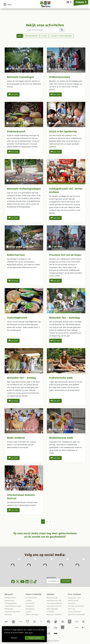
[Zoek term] (43, 30)
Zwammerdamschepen (13, 606)
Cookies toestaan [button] (35, 638)
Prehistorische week (66, 377)
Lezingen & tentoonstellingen (61, 36)
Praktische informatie (12, 612)
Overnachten (30, 603)
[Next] (54, 522)
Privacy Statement (74, 612)
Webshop (8, 614)
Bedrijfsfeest (30, 609)
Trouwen (29, 600)
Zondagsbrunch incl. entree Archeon (66, 191)
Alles (20, 36)
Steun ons (71, 609)
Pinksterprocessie (66, 73)
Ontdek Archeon (10, 598)
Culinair (44, 36)
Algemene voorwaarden (76, 614)
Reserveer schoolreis (54, 614)
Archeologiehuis (10, 603)
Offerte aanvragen (32, 614)
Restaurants (9, 609)
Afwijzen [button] (14, 638)
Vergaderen (30, 606)
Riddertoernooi (24, 255)
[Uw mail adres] (54, 581)
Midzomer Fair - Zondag (24, 377)
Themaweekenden (31, 36)
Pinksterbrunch (24, 129)
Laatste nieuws (73, 600)
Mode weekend (24, 435)
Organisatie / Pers (74, 598)
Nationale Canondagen (24, 73)
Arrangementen (31, 598)
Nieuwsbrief (51, 578)
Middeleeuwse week (66, 435)
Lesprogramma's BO (54, 600)
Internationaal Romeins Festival (24, 490)
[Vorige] (36, 522)
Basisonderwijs (52, 598)
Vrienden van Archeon (76, 606)
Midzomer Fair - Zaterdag (66, 317)
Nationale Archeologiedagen (24, 191)
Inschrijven (66, 581)
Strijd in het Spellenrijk (66, 129)
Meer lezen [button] (29, 633)
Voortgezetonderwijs (54, 603)
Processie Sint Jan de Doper (66, 255)
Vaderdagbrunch (24, 317)
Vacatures (71, 603)
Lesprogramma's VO (54, 606)
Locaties (29, 612)
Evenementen (9, 600)
